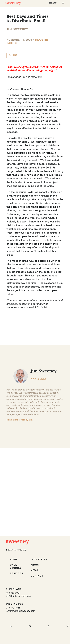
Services (17, 573)
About (35, 565)
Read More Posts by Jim (19, 420)
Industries (39, 560)
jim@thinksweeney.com (18, 596)
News (34, 570)
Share (13, 55)
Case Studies (16, 566)
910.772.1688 (13, 608)
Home (14, 560)
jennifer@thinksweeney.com (20, 611)
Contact (37, 576)
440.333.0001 (13, 593)
